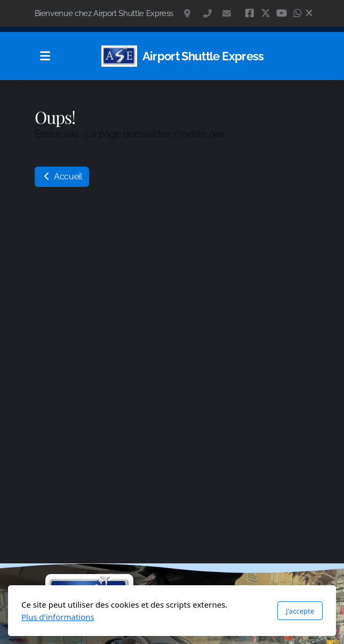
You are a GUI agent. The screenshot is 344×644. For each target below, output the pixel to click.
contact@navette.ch (227, 13)
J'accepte (300, 611)
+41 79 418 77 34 (207, 13)
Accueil (62, 176)
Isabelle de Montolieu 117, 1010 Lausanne (188, 13)
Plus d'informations (58, 617)
